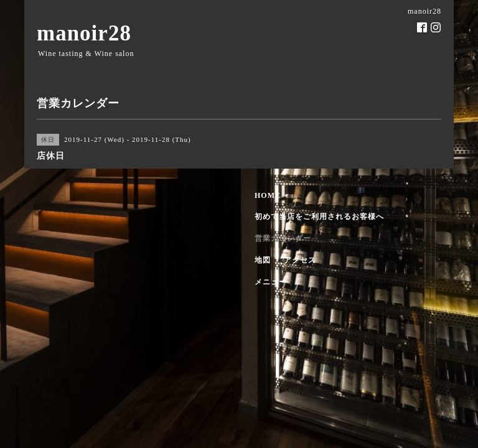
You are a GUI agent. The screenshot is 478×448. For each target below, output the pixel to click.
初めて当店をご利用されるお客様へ (319, 217)
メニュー (271, 282)
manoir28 (84, 33)
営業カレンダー (283, 238)
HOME (268, 195)
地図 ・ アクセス (285, 260)
